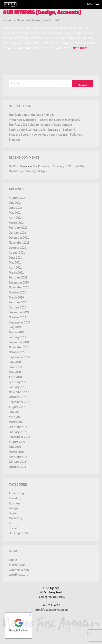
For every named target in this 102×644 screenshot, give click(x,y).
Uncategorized (18, 533)
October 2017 (17, 397)
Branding (15, 499)
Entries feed (17, 565)
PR (11, 523)
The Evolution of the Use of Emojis (32, 115)
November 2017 (19, 392)
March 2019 (16, 333)
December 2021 (19, 238)
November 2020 (19, 288)
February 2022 (18, 228)
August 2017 (17, 407)
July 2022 (15, 203)
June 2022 (15, 208)
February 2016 (18, 457)
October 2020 (17, 293)
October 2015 (17, 467)
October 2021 (17, 248)
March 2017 (16, 422)
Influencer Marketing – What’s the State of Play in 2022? (45, 120)
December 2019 (19, 312)
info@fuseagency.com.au (51, 610)
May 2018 (15, 372)
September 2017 (19, 402)
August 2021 (17, 253)
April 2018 (15, 377)
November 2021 (19, 243)
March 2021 (16, 273)
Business (15, 504)
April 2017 (15, 417)
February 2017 (18, 427)
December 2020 (19, 283)
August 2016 (17, 442)
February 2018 (18, 382)
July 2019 (15, 327)
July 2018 (15, 362)
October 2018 (17, 352)
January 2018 (17, 387)
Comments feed (19, 570)
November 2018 (19, 347)
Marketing (15, 518)
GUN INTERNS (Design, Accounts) (42, 13)
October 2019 (17, 318)
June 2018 (15, 367)
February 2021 (18, 278)
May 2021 (15, 263)
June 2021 (15, 258)
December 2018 (19, 342)
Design (13, 508)
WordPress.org (19, 575)
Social (13, 528)
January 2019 (17, 337)
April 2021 (15, 268)
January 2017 (17, 432)
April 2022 (15, 218)
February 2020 (18, 303)
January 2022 (17, 233)
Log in (13, 560)
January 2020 (17, 308)
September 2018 (19, 357)
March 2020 (16, 298)
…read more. (79, 48)
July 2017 (15, 412)
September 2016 (19, 437)
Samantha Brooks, (30, 21)
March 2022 (16, 223)
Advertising (16, 493)
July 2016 (15, 447)
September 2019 (19, 323)
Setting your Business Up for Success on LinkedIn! (42, 130)
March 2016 (16, 452)
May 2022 (15, 213)
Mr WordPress (18, 166)
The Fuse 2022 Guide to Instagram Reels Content (40, 125)
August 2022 (17, 198)
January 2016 (17, 462)
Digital (13, 514)
